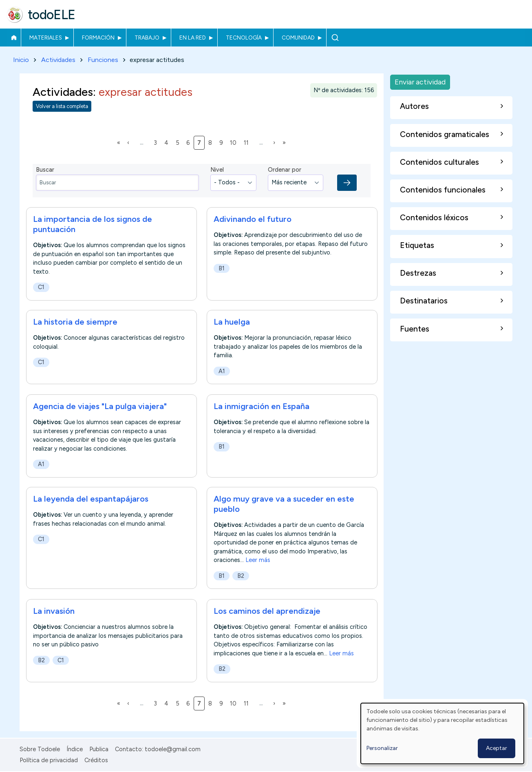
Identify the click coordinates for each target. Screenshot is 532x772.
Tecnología (244, 38)
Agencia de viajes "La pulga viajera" (100, 406)
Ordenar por (285, 170)
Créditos (96, 760)
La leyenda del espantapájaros (91, 499)
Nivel (217, 170)
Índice (75, 749)
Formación (98, 38)
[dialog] (442, 733)
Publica (99, 749)
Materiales (46, 38)
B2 (241, 576)
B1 (222, 268)
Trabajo (147, 38)
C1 (41, 287)
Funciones (103, 60)
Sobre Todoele (40, 749)
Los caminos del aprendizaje (267, 611)
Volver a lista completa (62, 107)
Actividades (58, 60)
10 (235, 142)
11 (248, 142)
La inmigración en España (262, 406)
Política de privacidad (49, 760)
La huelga (232, 322)
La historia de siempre (75, 322)
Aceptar (497, 748)
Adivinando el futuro (253, 219)
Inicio (14, 38)
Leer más (258, 560)
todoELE (52, 15)
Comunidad (298, 38)
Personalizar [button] (382, 748)
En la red (193, 38)
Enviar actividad (420, 82)
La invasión (54, 611)
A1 (222, 372)
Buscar (335, 38)
